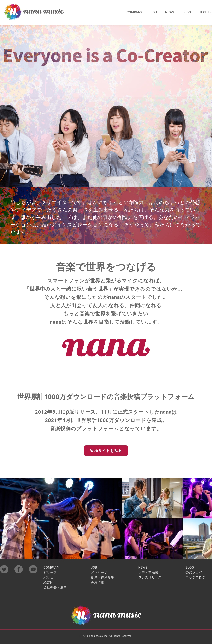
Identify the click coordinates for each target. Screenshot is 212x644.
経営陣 (48, 582)
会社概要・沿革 (55, 587)
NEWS (170, 12)
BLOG (187, 12)
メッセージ (99, 573)
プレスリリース (150, 577)
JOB (154, 12)
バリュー (50, 577)
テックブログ (195, 577)
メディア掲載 (148, 573)
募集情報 (98, 582)
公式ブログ (194, 573)
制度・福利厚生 (102, 577)
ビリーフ (50, 573)
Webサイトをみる (106, 451)
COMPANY (134, 12)
